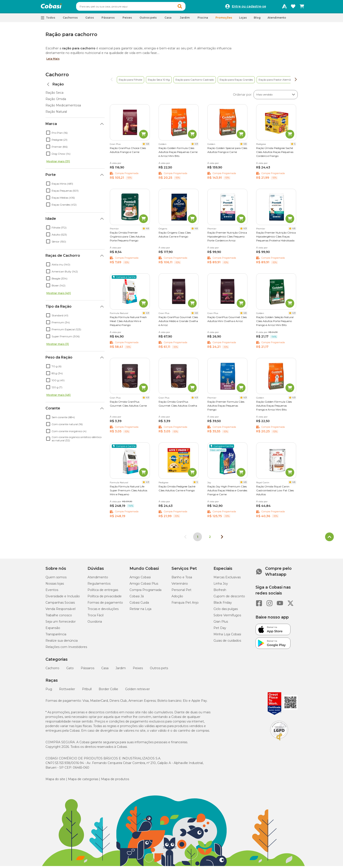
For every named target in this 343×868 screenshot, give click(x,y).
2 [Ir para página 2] (210, 539)
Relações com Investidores (66, 649)
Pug (49, 691)
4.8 (147, 146)
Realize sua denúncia (62, 643)
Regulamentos (99, 586)
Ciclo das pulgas (226, 611)
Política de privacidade (105, 598)
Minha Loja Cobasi (227, 636)
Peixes (138, 670)
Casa (105, 670)
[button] (188, 7)
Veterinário (180, 586)
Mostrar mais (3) (58, 346)
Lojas (243, 20)
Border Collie (108, 691)
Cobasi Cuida (139, 605)
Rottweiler (67, 691)
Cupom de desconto (229, 598)
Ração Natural (56, 114)
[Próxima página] (222, 539)
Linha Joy (221, 586)
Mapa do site (55, 781)
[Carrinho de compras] (302, 7)
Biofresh (220, 592)
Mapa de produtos (115, 781)
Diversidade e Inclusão (63, 598)
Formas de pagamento (105, 605)
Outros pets (159, 670)
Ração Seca (54, 95)
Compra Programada (145, 592)
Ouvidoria (95, 624)
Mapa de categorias (83, 781)
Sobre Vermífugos (227, 617)
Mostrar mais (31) (58, 163)
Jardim (121, 670)
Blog (257, 20)
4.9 (196, 146)
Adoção (177, 598)
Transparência (56, 636)
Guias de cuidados (227, 643)
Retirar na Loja (140, 611)
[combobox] (139, 7)
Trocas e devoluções (103, 611)
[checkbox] (48, 135)
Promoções (224, 20)
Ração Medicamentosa (63, 107)
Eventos (52, 592)
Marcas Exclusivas (227, 579)
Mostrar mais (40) (59, 295)
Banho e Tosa (182, 579)
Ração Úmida (56, 101)
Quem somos (56, 579)
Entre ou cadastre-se (249, 7)
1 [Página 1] (198, 539)
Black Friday (223, 605)
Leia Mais (53, 61)
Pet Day (220, 630)
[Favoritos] (293, 7)
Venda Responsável (60, 611)
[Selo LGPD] (279, 743)
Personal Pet (181, 592)
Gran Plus (221, 624)
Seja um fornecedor (61, 624)
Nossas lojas (55, 586)
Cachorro (57, 77)
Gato (70, 670)
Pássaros (87, 670)
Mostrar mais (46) (59, 397)
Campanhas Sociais (60, 605)
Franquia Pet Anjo (185, 605)
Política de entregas (103, 592)
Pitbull (87, 691)
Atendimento (277, 20)
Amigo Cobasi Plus (144, 586)
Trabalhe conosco (59, 617)
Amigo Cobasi (140, 579)
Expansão (53, 630)
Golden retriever (137, 691)
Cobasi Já (137, 598)
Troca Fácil (95, 617)
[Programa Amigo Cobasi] (284, 7)
